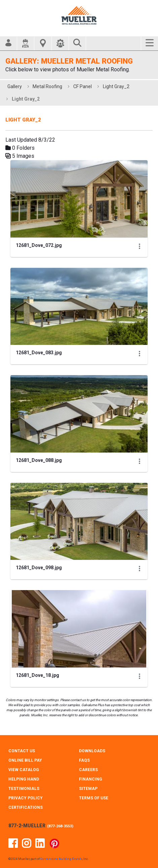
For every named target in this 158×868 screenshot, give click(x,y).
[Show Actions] (140, 246)
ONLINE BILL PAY (25, 760)
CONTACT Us (22, 751)
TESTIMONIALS (24, 789)
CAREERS (88, 770)
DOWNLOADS (92, 751)
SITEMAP (88, 789)
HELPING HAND (24, 779)
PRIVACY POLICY (26, 798)
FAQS (84, 760)
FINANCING (91, 779)
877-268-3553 (60, 826)
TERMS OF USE (94, 798)
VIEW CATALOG (24, 770)
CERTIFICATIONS (26, 807)
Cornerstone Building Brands (61, 859)
